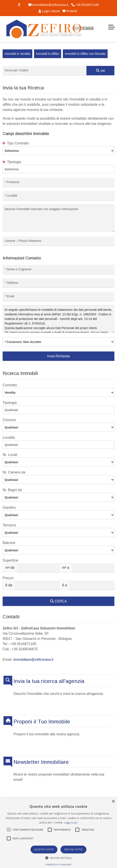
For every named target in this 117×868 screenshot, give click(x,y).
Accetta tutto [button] (44, 849)
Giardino (9, 508)
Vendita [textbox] (10, 393)
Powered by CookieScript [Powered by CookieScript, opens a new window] (58, 865)
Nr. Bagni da (12, 490)
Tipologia (12, 162)
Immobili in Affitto (48, 54)
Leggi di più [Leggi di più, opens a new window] (71, 822)
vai (101, 71)
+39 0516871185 (85, 5)
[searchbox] (60, 170)
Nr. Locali (10, 455)
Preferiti (70, 11)
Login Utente (49, 11)
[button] (9, 830)
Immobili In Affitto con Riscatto (85, 54)
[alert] (58, 833)
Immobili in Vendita (17, 54)
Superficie (10, 560)
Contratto (10, 385)
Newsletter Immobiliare (41, 762)
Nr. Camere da (14, 472)
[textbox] (58, 151)
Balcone (9, 543)
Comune (9, 420)
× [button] (113, 802)
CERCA (58, 601)
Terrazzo (9, 525)
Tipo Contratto (16, 143)
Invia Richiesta (58, 356)
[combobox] (58, 151)
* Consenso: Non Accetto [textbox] (23, 342)
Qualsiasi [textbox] (11, 462)
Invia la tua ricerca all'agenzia (49, 681)
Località (9, 437)
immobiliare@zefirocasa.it (48, 5)
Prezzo (8, 578)
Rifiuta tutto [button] (73, 849)
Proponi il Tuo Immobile (42, 722)
